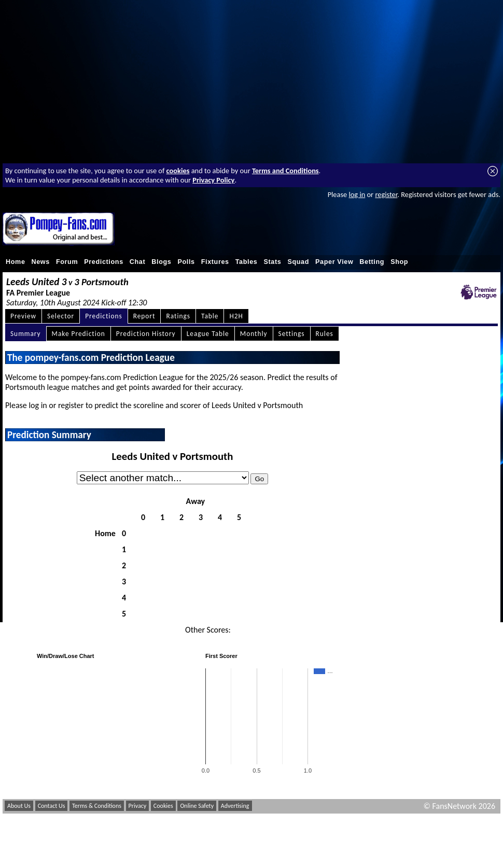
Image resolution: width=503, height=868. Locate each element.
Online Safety (197, 806)
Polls (186, 262)
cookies (178, 171)
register (386, 194)
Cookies (163, 806)
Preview (23, 316)
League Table (208, 334)
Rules (325, 334)
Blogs (161, 262)
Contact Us (52, 806)
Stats (272, 262)
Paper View (334, 262)
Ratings (178, 316)
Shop (399, 262)
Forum (67, 262)
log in (357, 194)
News (41, 262)
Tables (247, 262)
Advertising (235, 806)
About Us (19, 806)
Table (210, 316)
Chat (138, 262)
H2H (236, 316)
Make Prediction (79, 334)
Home (16, 262)
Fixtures (215, 262)
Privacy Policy (213, 180)
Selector (61, 316)
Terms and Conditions (285, 171)
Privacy (138, 806)
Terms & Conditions (97, 806)
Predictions (104, 262)
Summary (26, 334)
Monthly (254, 334)
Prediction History (146, 334)
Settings (292, 334)
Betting (372, 262)
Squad (298, 262)
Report (144, 316)
